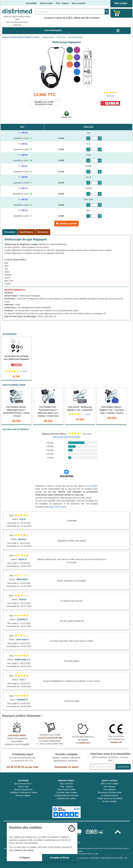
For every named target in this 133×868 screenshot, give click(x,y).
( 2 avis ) (24, 371)
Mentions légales (23, 795)
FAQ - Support (62, 3)
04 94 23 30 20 (15, 767)
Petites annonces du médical (110, 798)
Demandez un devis (66, 767)
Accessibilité (31, 3)
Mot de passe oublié (66, 789)
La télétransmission (110, 795)
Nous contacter (79, 3)
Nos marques (110, 787)
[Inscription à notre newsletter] (103, 767)
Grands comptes (110, 801)
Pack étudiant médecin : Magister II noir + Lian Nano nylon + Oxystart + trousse (112, 410)
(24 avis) (110, 96)
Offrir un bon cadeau (110, 784)
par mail (33, 767)
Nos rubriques (110, 789)
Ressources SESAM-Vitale (110, 792)
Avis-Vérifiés (92, 486)
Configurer (24, 858)
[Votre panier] (117, 13)
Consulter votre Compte (66, 792)
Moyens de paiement (23, 789)
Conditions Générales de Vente (23, 792)
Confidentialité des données (67, 795)
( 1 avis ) (87, 414)
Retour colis (23, 787)
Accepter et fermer (60, 858)
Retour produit (46, 3)
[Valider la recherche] (107, 12)
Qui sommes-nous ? (23, 784)
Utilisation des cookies (67, 798)
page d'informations (58, 507)
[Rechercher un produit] (70, 12)
